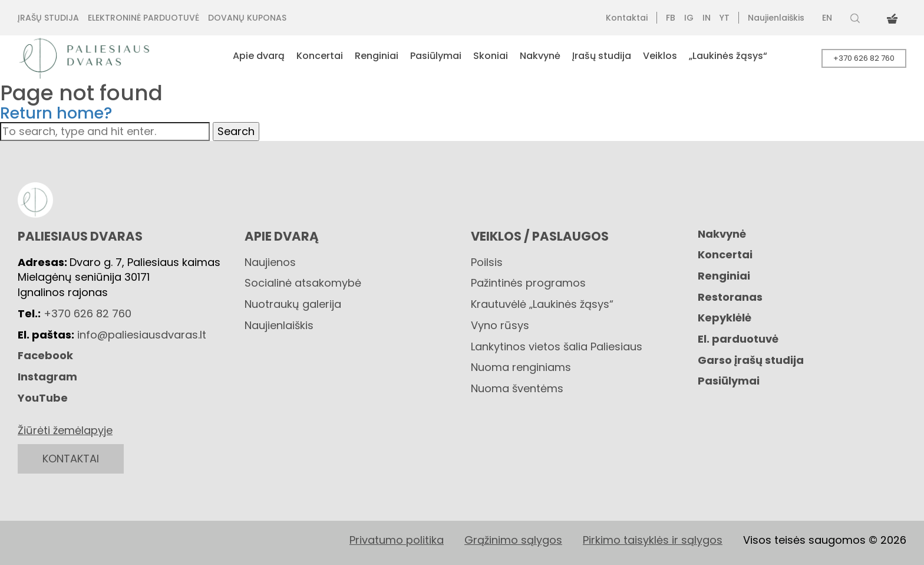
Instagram (47, 377)
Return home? (56, 113)
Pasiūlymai (729, 381)
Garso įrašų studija (751, 360)
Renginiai (724, 276)
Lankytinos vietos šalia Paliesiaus (557, 346)
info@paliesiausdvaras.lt (142, 335)
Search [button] (236, 131)
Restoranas (730, 297)
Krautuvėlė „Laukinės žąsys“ (542, 304)
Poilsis (487, 262)
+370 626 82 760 (864, 58)
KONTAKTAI (71, 459)
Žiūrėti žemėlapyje (65, 430)
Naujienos (270, 262)
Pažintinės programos (528, 283)
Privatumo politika (397, 540)
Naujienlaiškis (279, 325)
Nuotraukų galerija (293, 304)
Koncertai (725, 254)
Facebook (45, 355)
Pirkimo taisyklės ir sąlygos (653, 540)
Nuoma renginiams (521, 367)
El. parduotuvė (738, 339)
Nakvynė (722, 234)
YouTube (43, 398)
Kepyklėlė (725, 318)
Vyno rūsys (500, 325)
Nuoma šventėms (517, 388)
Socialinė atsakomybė (303, 283)
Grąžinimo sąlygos (513, 540)
